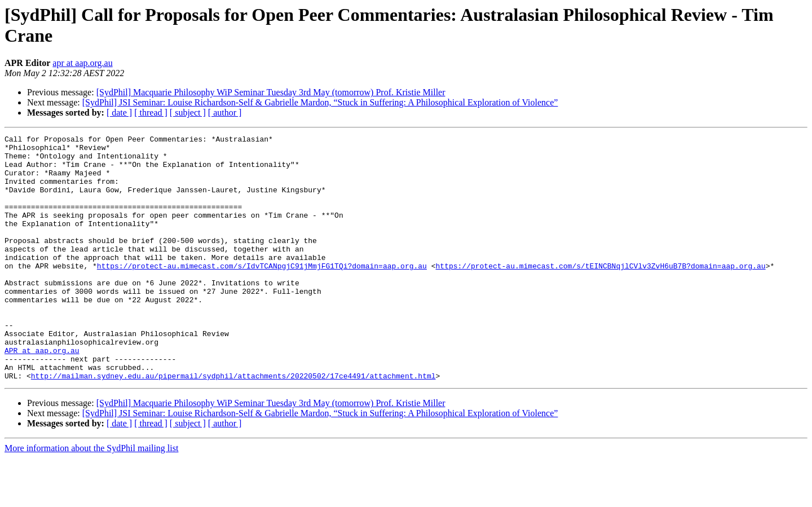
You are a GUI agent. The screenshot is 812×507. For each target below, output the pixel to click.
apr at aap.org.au (82, 63)
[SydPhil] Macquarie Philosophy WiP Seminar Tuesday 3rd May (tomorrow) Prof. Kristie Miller (271, 92)
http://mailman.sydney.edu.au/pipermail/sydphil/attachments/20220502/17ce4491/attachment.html (233, 425)
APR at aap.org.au (42, 394)
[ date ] (119, 113)
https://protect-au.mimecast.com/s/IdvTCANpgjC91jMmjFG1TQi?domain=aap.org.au (262, 293)
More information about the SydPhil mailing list (91, 497)
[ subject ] (188, 113)
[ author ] (225, 113)
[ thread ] (151, 113)
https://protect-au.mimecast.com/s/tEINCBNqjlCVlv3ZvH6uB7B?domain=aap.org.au (600, 293)
